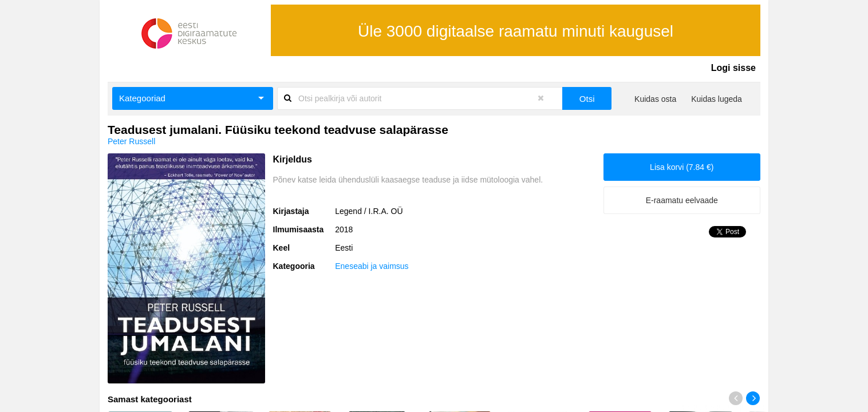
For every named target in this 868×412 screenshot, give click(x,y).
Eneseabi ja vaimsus (372, 266)
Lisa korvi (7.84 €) (682, 167)
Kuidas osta (655, 99)
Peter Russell (131, 141)
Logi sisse (733, 68)
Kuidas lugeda (717, 99)
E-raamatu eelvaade (682, 200)
